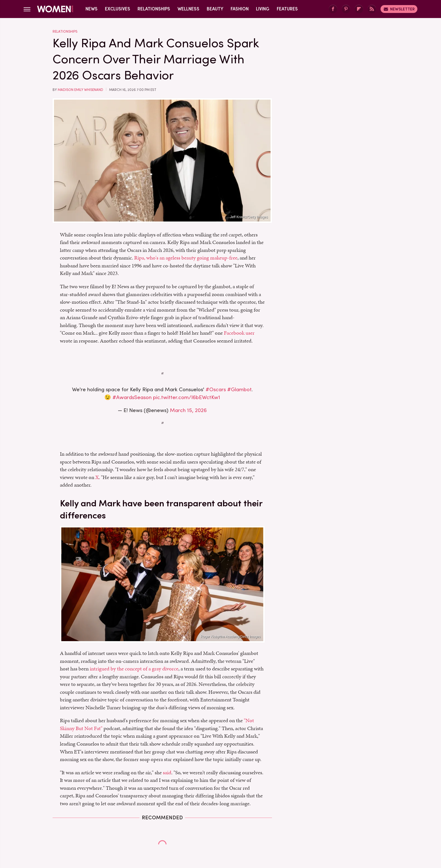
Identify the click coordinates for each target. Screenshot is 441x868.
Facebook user (239, 333)
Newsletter (399, 9)
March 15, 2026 (188, 410)
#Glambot (239, 389)
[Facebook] (333, 9)
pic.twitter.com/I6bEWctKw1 (187, 397)
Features (287, 9)
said (167, 772)
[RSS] (372, 9)
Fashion (240, 9)
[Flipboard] (359, 9)
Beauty (215, 9)
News (92, 9)
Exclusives (118, 9)
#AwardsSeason (132, 397)
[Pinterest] (346, 9)
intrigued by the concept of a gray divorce (134, 669)
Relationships (154, 9)
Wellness (188, 9)
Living (263, 9)
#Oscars (216, 389)
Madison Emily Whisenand (80, 90)
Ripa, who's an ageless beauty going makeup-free (186, 258)
